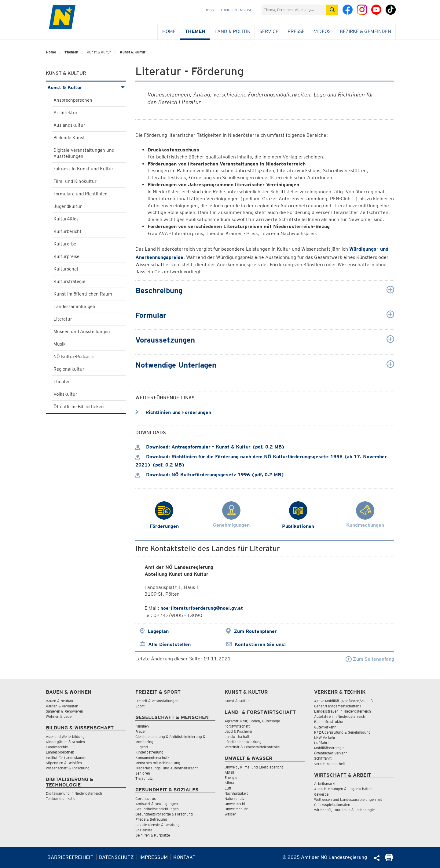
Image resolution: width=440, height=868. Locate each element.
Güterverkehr (325, 727)
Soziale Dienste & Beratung (158, 825)
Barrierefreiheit (70, 857)
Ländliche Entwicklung (243, 742)
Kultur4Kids (66, 219)
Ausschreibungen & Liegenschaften (343, 789)
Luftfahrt (321, 743)
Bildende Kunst (69, 138)
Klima (229, 783)
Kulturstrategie (69, 281)
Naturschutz (235, 799)
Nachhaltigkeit (236, 793)
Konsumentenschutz (152, 758)
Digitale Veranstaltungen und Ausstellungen (84, 153)
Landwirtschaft (237, 737)
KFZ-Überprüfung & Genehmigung (342, 732)
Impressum (154, 857)
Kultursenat (66, 269)
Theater (62, 382)
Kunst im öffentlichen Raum (83, 294)
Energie (231, 777)
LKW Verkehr (325, 737)
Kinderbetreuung (149, 752)
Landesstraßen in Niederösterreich (343, 711)
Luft (228, 788)
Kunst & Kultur (133, 52)
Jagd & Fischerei (238, 731)
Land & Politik (232, 31)
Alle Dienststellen (169, 644)
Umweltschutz (236, 809)
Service (269, 31)
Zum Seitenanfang (370, 659)
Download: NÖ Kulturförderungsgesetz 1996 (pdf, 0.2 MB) (210, 475)
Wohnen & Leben (60, 716)
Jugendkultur (68, 206)
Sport (140, 706)
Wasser (230, 814)
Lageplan (158, 631)
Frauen (141, 731)
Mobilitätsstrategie (329, 748)
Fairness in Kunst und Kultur (83, 169)
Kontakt (184, 857)
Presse (296, 31)
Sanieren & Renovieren (64, 711)
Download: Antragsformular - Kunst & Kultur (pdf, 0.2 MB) (210, 447)
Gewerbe (321, 794)
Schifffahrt (323, 758)
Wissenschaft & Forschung (68, 768)
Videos (322, 31)
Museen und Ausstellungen (82, 332)
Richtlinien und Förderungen (173, 412)
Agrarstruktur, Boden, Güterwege (252, 721)
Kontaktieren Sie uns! (260, 644)
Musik (60, 344)
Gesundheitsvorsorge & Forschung (164, 814)
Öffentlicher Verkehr (331, 753)
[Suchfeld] (294, 10)
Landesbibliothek (60, 752)
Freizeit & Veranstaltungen (157, 701)
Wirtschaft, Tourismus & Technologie (344, 810)
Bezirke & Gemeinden (365, 31)
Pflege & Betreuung (151, 819)
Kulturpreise (66, 256)
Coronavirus (146, 799)
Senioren (143, 773)
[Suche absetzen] (332, 10)
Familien (142, 726)
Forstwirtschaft (237, 726)
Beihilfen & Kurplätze (153, 835)
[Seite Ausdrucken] (389, 860)
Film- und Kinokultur (75, 181)
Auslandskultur (69, 125)
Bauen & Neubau (59, 701)
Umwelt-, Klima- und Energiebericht (254, 767)
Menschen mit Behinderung (158, 763)
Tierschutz (144, 778)
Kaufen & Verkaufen (62, 706)
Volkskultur (65, 394)
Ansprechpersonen (73, 100)
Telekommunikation (62, 799)
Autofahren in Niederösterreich (340, 716)
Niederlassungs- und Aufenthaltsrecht (167, 768)
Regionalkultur (69, 369)
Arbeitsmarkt (325, 784)
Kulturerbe (65, 244)
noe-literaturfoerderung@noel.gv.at (202, 608)
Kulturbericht (68, 231)
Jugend (142, 747)
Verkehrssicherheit (330, 764)
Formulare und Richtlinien (81, 194)
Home (169, 31)
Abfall (229, 772)
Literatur (63, 319)
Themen (195, 31)
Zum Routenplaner (255, 631)
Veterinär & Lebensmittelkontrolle (252, 747)
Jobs (209, 10)
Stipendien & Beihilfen (64, 763)
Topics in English (236, 10)
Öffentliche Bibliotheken (79, 407)
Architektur (66, 113)
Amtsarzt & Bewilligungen (157, 804)
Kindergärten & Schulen (65, 742)
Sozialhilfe (144, 830)
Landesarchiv (57, 747)
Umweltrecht (235, 804)
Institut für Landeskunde (66, 758)
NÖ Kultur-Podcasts (74, 357)
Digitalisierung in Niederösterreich (74, 793)
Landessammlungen (74, 307)
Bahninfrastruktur (329, 722)
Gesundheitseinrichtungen (157, 809)
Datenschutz (116, 857)
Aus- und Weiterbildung (65, 737)
